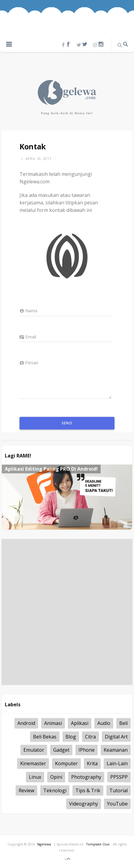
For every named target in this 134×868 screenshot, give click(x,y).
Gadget (61, 750)
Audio (104, 723)
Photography (86, 777)
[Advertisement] (67, 612)
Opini (56, 777)
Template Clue (98, 844)
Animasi (53, 723)
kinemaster (33, 763)
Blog (71, 737)
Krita (92, 763)
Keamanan (116, 750)
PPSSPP (119, 777)
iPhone (87, 750)
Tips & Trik (88, 790)
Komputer (66, 763)
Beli (123, 723)
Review (26, 790)
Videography (84, 804)
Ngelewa (44, 844)
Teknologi (55, 790)
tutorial (119, 790)
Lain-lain (117, 763)
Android (26, 723)
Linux (35, 777)
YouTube (117, 804)
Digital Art (116, 737)
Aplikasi (80, 723)
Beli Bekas (45, 737)
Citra (90, 737)
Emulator (34, 750)
